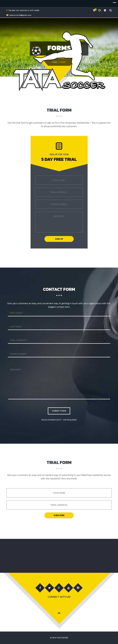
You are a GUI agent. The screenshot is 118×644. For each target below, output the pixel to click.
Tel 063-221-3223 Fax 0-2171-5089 (24, 10)
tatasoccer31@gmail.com (20, 15)
